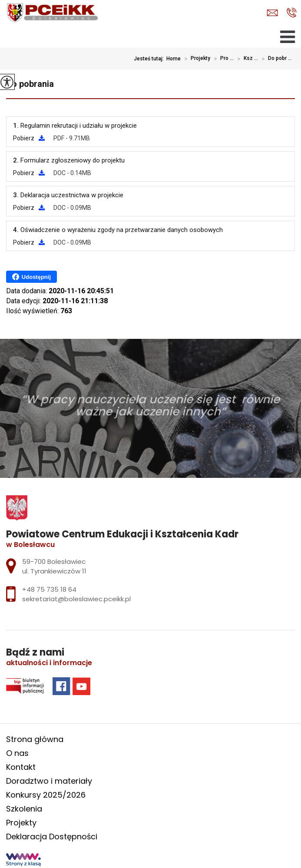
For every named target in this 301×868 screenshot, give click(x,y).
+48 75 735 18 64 (292, 13)
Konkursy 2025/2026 (46, 795)
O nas (17, 753)
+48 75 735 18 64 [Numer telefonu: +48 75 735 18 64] (49, 589)
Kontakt (21, 767)
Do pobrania (30, 84)
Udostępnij (31, 277)
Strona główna (35, 739)
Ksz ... (246, 59)
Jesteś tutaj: (150, 59)
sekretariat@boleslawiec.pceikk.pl (272, 13)
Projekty (195, 59)
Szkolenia (24, 809)
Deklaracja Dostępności (52, 837)
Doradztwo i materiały (49, 781)
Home (174, 59)
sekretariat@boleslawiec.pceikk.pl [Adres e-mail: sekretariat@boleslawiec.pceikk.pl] (76, 599)
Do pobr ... (275, 59)
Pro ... (222, 59)
